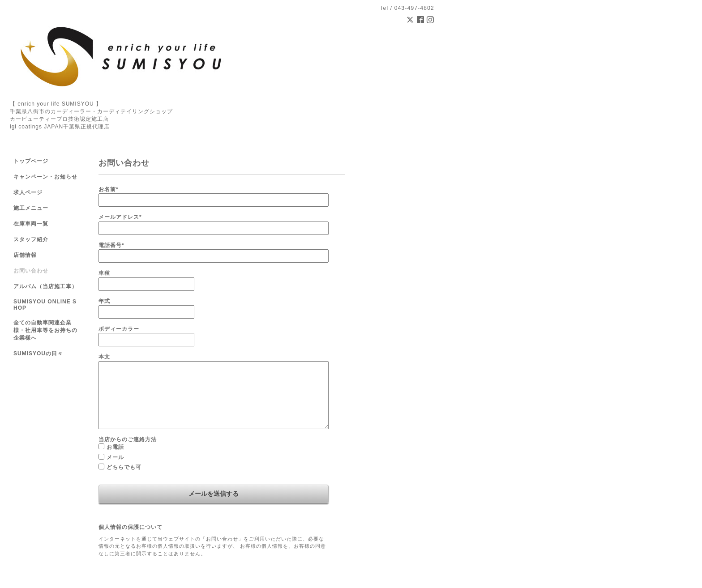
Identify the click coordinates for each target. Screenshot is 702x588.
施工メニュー (31, 208)
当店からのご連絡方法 (128, 439)
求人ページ (28, 192)
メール (115, 457)
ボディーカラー (119, 329)
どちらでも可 (124, 467)
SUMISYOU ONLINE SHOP (45, 305)
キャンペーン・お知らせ (45, 177)
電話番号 (111, 245)
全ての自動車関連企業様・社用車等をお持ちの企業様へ (45, 330)
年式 (104, 301)
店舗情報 (25, 255)
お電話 (115, 447)
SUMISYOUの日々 (38, 354)
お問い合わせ (31, 271)
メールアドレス (120, 217)
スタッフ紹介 (31, 239)
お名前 (109, 189)
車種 (104, 273)
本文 (104, 357)
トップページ (31, 161)
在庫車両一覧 (31, 224)
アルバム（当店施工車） (45, 286)
